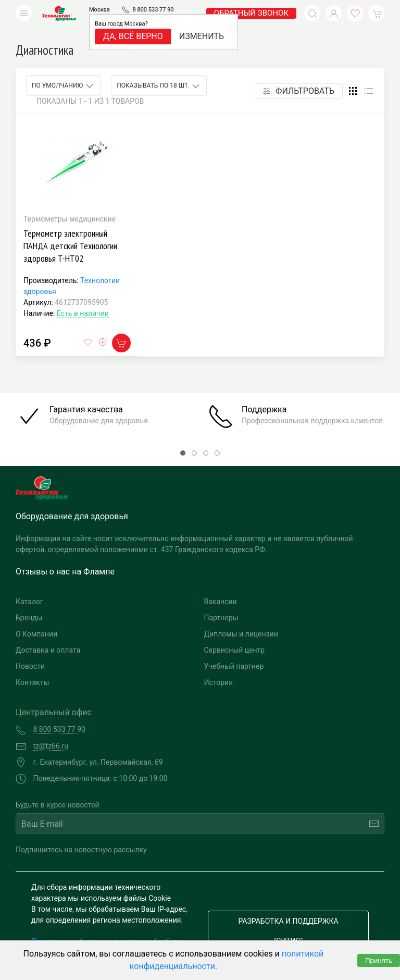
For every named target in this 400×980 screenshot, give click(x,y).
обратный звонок (251, 13)
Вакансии (221, 586)
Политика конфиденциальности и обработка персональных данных (108, 931)
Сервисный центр (235, 634)
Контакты (32, 667)
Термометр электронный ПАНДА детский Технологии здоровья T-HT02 (70, 230)
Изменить (202, 36)
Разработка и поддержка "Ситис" (288, 915)
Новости (30, 651)
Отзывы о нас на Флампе (65, 556)
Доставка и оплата (48, 634)
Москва (99, 10)
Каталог (29, 586)
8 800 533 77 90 (153, 10)
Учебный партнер (234, 651)
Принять (379, 960)
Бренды (29, 602)
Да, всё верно (133, 36)
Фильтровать (299, 75)
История (218, 667)
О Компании (36, 618)
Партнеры (221, 602)
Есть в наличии (83, 298)
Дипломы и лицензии (241, 618)
